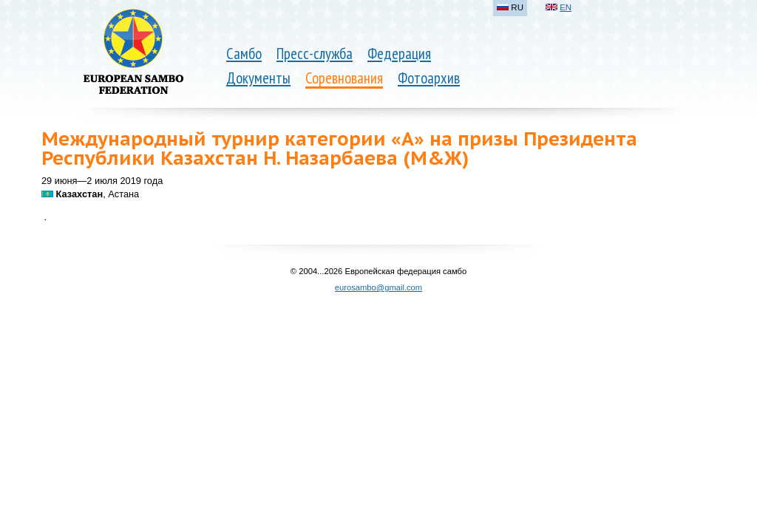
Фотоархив (429, 78)
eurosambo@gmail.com (378, 287)
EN (566, 7)
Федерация (399, 54)
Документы (258, 78)
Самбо (244, 54)
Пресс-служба (315, 54)
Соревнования (344, 78)
